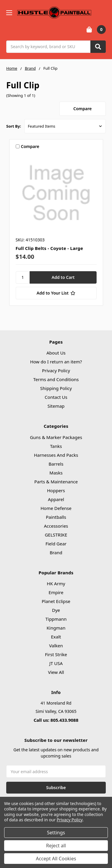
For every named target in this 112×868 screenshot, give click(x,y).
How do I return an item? (56, 362)
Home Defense (56, 508)
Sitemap (56, 406)
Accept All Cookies (56, 859)
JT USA (56, 663)
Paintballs (56, 517)
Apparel (56, 499)
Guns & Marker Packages (56, 437)
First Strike (56, 654)
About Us (56, 353)
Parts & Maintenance (56, 482)
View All (56, 672)
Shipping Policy (56, 388)
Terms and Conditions (56, 379)
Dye (56, 610)
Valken (56, 646)
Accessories (56, 526)
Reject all (56, 846)
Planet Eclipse (56, 601)
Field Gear (56, 544)
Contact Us (56, 397)
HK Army (56, 583)
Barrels (56, 464)
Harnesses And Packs (56, 455)
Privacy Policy (56, 370)
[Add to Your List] (56, 293)
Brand (56, 552)
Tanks (56, 446)
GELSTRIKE (56, 535)
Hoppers (56, 490)
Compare (83, 109)
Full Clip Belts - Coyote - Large (49, 248)
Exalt (56, 637)
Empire (56, 592)
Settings (56, 833)
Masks (56, 473)
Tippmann (56, 619)
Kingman (56, 628)
